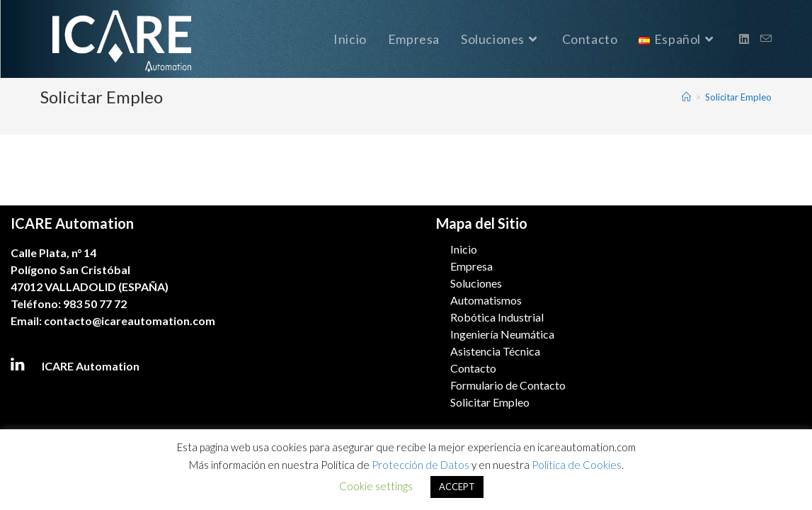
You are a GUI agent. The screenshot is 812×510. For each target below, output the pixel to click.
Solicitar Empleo (738, 97)
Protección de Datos (421, 465)
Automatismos (486, 300)
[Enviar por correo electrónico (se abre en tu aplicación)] (766, 39)
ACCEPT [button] (457, 487)
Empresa (471, 266)
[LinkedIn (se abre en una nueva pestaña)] (744, 39)
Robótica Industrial (497, 317)
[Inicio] (686, 97)
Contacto (473, 368)
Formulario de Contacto (508, 385)
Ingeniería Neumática (502, 334)
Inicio (464, 249)
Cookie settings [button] (376, 486)
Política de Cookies (577, 465)
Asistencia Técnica (495, 351)
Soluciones (476, 283)
